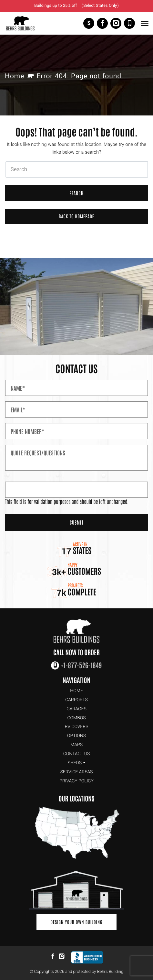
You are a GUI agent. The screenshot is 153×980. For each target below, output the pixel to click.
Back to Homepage (76, 216)
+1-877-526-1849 (129, 23)
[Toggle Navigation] (144, 23)
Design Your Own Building (76, 922)
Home (15, 76)
